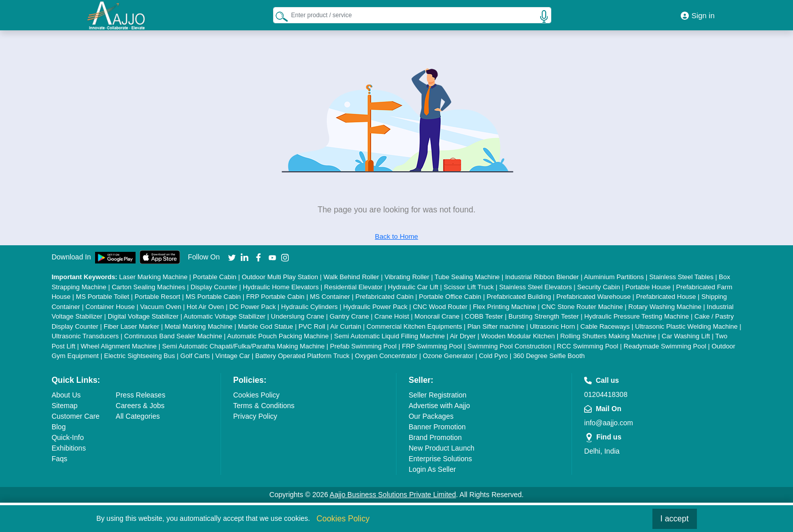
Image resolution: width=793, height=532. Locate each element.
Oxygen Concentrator (386, 356)
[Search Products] (282, 16)
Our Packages (431, 416)
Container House (110, 307)
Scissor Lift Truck (469, 287)
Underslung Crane (298, 316)
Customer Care (76, 416)
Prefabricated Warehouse (593, 297)
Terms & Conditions (264, 406)
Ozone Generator (448, 356)
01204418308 (606, 394)
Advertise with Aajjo (439, 406)
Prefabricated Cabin (385, 297)
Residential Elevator (354, 287)
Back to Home (396, 236)
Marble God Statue (265, 326)
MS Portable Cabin (213, 297)
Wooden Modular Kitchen (518, 336)
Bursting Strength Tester (543, 316)
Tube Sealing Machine (467, 277)
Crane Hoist (392, 316)
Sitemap (64, 406)
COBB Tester (484, 316)
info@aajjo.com (609, 423)
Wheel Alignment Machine (119, 346)
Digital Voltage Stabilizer (143, 316)
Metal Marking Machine (198, 326)
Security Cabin (599, 287)
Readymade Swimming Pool (665, 346)
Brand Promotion (435, 437)
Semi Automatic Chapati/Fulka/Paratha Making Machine (243, 346)
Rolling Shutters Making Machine (608, 336)
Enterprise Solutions (440, 459)
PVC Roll (312, 326)
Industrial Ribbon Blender (542, 277)
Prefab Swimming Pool (364, 346)
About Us (66, 395)
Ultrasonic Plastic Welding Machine (687, 326)
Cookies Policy (256, 395)
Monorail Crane (437, 316)
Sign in (698, 15)
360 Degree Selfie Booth (549, 356)
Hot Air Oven (205, 307)
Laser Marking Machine (153, 277)
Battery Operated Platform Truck (302, 356)
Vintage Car (233, 356)
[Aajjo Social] (232, 257)
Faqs (59, 459)
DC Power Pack (252, 307)
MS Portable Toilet (102, 297)
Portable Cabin (214, 277)
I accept (675, 519)
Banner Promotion (437, 427)
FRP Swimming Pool (432, 346)
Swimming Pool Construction (509, 346)
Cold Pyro (493, 356)
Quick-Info (68, 437)
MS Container (330, 297)
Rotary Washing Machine (665, 307)
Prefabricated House (666, 297)
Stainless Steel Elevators (536, 287)
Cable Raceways (605, 326)
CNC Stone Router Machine (582, 307)
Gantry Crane (349, 316)
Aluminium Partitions (614, 277)
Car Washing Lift (686, 336)
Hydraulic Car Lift (413, 287)
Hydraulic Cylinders (310, 307)
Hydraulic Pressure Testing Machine (636, 316)
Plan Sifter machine (496, 326)
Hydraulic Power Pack (375, 307)
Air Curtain (346, 326)
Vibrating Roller (407, 277)
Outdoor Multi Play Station (280, 277)
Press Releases (141, 395)
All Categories (138, 416)
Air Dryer (462, 336)
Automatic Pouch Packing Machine (278, 336)
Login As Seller (432, 469)
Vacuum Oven (161, 307)
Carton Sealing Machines (148, 287)
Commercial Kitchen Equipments (414, 326)
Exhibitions (69, 448)
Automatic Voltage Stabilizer (225, 316)
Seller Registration (437, 395)
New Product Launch (442, 448)
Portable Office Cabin (450, 297)
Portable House (648, 287)
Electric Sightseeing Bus (140, 356)
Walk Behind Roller (351, 277)
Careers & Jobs (140, 406)
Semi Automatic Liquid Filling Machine (390, 336)
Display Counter (214, 287)
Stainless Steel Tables (681, 277)
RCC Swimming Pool (587, 346)
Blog (59, 427)
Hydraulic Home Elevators (281, 287)
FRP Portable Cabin (275, 297)
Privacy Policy (255, 416)
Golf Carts (195, 356)
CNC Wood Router (440, 307)
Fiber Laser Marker (131, 326)
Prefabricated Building (519, 297)
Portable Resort (157, 297)
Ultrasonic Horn (552, 326)
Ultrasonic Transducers (85, 336)
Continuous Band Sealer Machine (173, 336)
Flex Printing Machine (504, 307)
